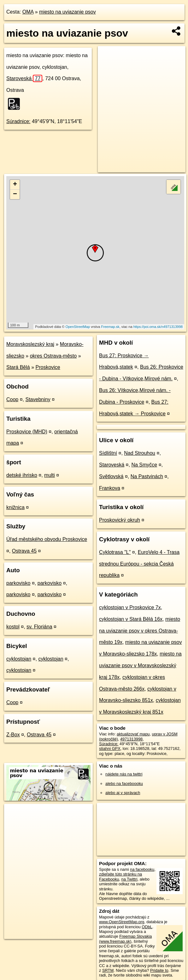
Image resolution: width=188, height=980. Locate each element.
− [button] (15, 194)
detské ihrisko (22, 475)
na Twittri (129, 879)
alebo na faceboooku (124, 784)
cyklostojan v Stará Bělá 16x (131, 619)
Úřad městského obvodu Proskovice (47, 539)
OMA (28, 12)
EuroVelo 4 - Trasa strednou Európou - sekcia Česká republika (139, 564)
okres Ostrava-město (53, 356)
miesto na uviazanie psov (68, 12)
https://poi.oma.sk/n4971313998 (158, 327)
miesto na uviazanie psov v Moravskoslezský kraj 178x (140, 665)
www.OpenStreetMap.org (122, 922)
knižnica (15, 507)
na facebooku (142, 869)
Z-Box (13, 735)
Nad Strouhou (140, 453)
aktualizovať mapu (133, 734)
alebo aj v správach (123, 793)
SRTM (108, 970)
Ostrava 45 (24, 551)
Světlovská (111, 476)
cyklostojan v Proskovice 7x (130, 607)
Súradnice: (18, 121)
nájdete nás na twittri (124, 774)
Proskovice (48, 367)
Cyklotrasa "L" (115, 552)
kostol (13, 627)
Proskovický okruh (120, 520)
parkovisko (18, 583)
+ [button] (15, 185)
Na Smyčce (144, 465)
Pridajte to (159, 970)
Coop (12, 399)
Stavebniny (38, 399)
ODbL (147, 927)
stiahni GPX (110, 748)
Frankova (110, 488)
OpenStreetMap (78, 327)
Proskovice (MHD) (27, 432)
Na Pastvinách (147, 476)
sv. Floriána (39, 627)
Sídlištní (108, 453)
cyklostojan (19, 659)
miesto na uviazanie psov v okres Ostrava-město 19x (140, 631)
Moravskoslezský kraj (30, 344)
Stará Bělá (18, 367)
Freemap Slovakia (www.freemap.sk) (125, 939)
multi (50, 475)
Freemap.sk (110, 327)
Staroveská (24, 78)
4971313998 (131, 739)
